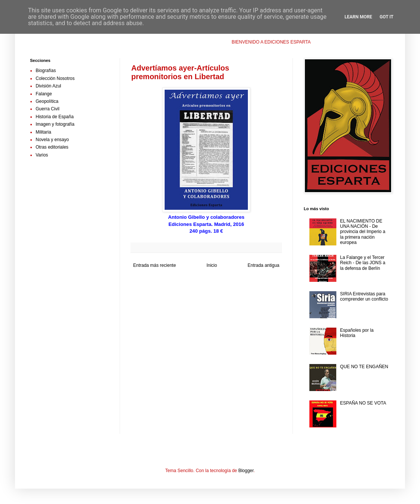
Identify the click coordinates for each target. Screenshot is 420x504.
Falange (44, 94)
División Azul (48, 86)
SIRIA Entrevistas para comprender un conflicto (364, 296)
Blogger (246, 471)
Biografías (46, 71)
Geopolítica (47, 101)
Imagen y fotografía (55, 124)
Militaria (43, 132)
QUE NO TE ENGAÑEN (364, 367)
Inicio (212, 265)
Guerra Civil (47, 109)
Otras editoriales (52, 147)
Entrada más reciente (154, 265)
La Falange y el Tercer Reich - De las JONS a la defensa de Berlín (363, 263)
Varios (42, 155)
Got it (386, 17)
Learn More (358, 17)
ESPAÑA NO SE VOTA (363, 403)
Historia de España (55, 117)
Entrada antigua (263, 265)
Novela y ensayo (52, 140)
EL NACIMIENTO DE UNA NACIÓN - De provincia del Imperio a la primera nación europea (363, 232)
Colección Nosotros (55, 78)
